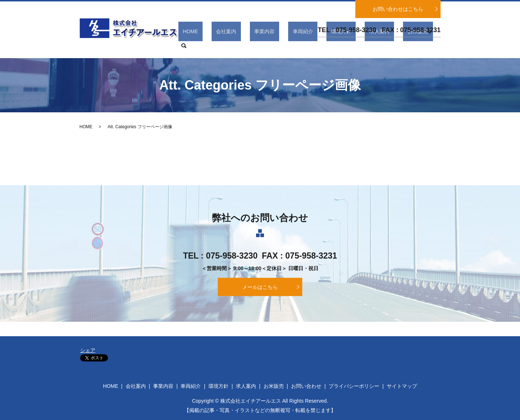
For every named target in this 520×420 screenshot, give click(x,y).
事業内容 (293, 46)
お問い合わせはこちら (398, 9)
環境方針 (351, 46)
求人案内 (381, 46)
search (435, 46)
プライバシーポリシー (354, 386)
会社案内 (263, 46)
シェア (88, 350)
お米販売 (410, 46)
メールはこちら (260, 287)
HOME (237, 46)
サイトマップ (402, 386)
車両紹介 (322, 46)
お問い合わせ (306, 386)
